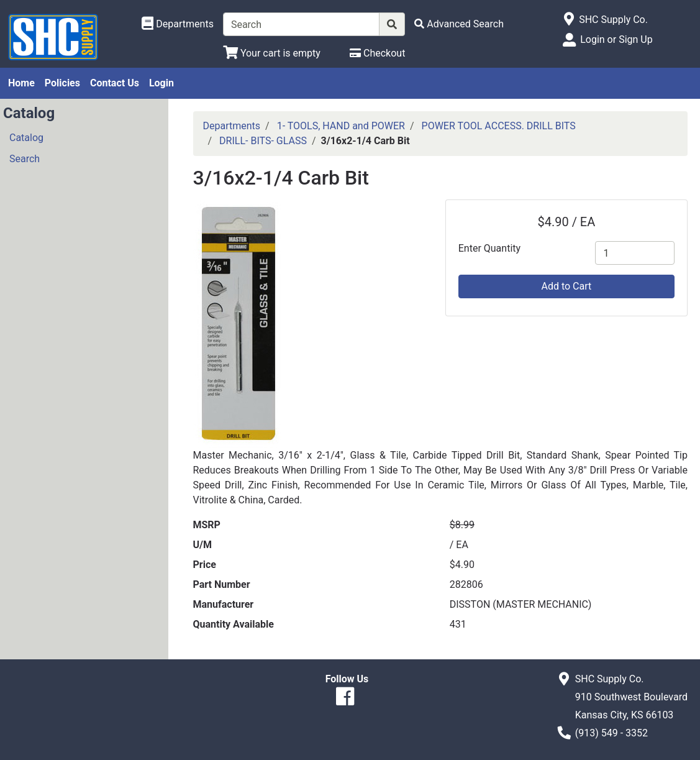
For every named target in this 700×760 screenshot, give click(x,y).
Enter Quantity (489, 248)
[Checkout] (377, 53)
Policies (62, 83)
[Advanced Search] (459, 24)
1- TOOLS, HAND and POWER (341, 126)
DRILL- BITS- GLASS (263, 141)
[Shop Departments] (178, 24)
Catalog (26, 138)
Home (21, 83)
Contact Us (115, 83)
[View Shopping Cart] (272, 53)
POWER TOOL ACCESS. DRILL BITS (499, 126)
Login (161, 83)
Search (25, 159)
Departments (232, 126)
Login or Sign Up (616, 39)
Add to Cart (566, 286)
